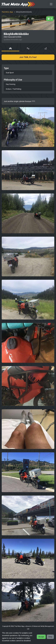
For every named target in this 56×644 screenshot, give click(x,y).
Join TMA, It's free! (28, 57)
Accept (41, 637)
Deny (50, 637)
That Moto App (7, 12)
